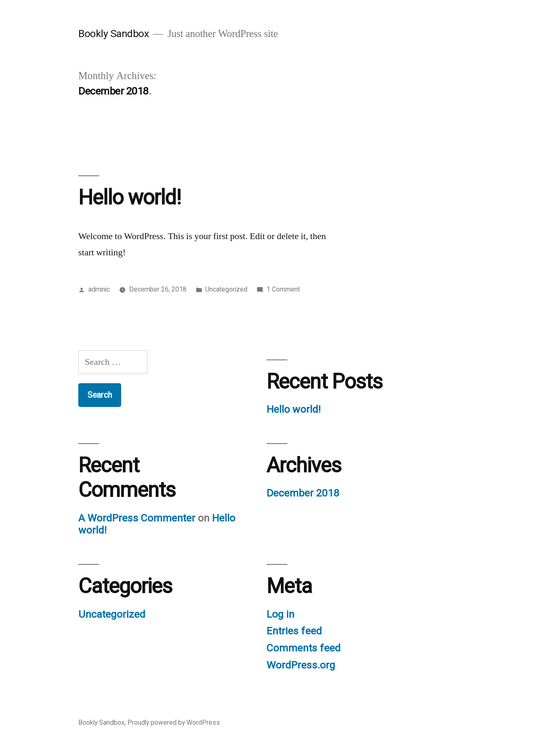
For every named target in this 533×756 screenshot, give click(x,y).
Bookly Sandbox (113, 34)
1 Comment (283, 289)
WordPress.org (301, 665)
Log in (280, 614)
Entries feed (294, 631)
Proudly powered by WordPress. (174, 722)
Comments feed (304, 648)
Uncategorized (226, 289)
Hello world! (130, 197)
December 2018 (303, 493)
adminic (99, 289)
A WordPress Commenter (137, 518)
